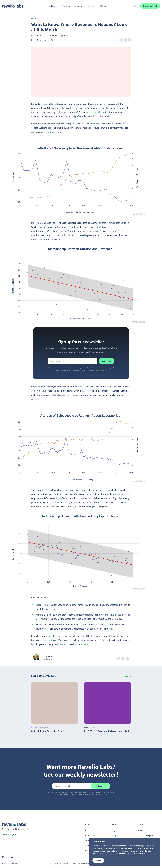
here (61, 644)
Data (87, 830)
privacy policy (102, 370)
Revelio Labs (95, 112)
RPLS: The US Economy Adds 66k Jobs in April (107, 731)
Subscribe (107, 361)
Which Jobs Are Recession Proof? (48, 731)
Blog (114, 835)
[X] (8, 857)
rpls (86, 728)
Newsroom (90, 835)
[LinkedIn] (3, 857)
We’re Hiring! (9, 834)
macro (34, 728)
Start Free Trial (150, 6)
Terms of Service (70, 864)
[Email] (12, 857)
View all (127, 676)
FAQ (113, 830)
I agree (98, 860)
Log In (134, 6)
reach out (47, 640)
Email (140, 830)
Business (36, 19)
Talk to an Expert (145, 835)
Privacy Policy (56, 864)
